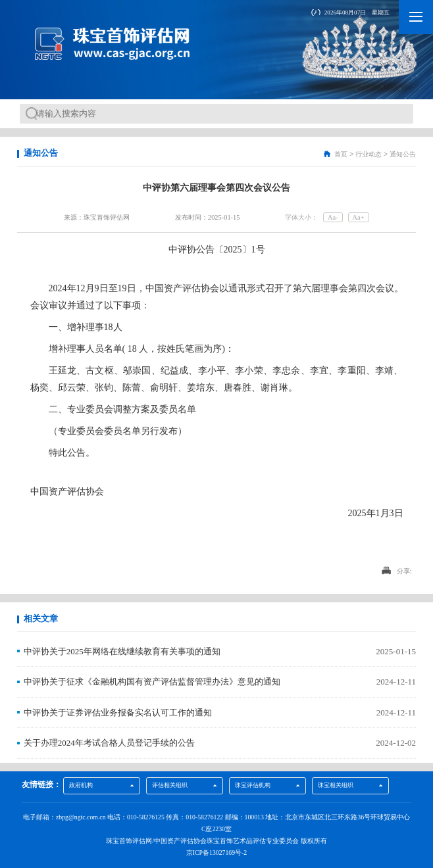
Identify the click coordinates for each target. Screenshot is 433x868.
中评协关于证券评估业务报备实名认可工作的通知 (118, 712)
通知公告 (403, 154)
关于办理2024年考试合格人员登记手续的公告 (109, 743)
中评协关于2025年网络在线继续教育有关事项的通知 (122, 651)
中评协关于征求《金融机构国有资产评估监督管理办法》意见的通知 (152, 682)
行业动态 (369, 154)
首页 (341, 154)
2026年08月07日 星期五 (357, 12)
